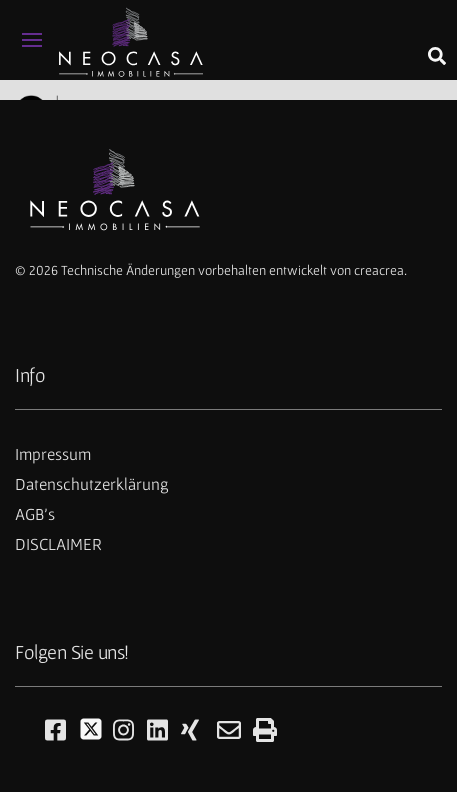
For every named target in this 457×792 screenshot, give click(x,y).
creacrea (379, 270)
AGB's (35, 514)
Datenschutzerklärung (92, 484)
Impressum (53, 454)
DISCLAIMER (58, 544)
